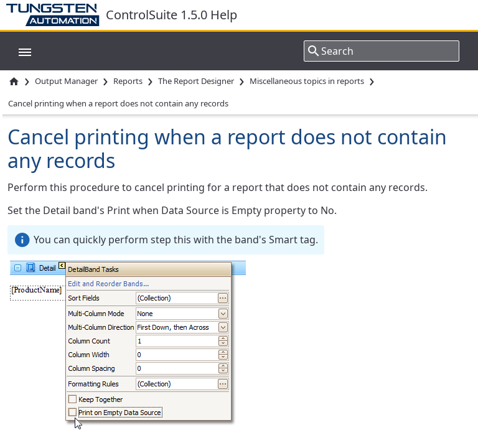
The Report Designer (196, 81)
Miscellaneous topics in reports (307, 81)
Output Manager (66, 81)
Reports (128, 81)
